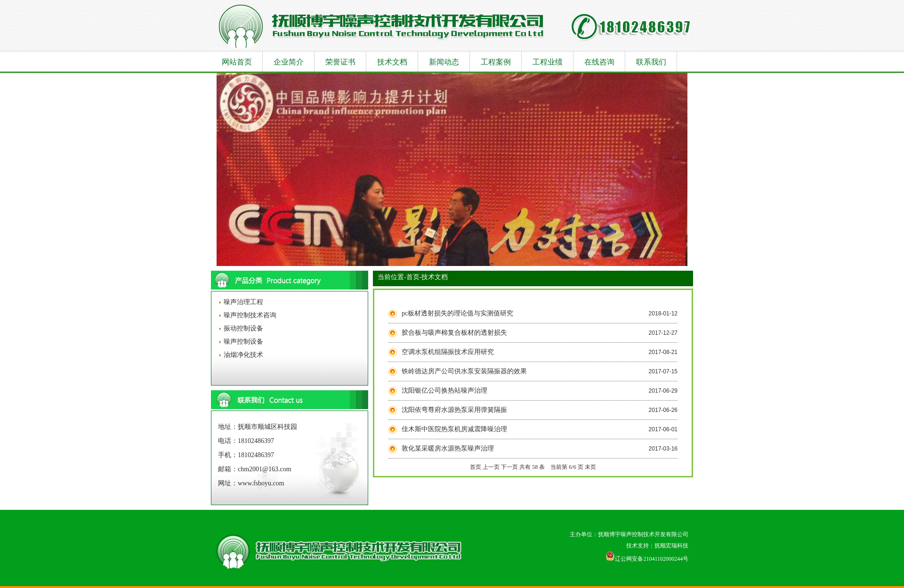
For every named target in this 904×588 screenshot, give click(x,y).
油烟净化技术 (242, 355)
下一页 (509, 467)
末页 (590, 467)
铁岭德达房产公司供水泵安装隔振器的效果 (464, 371)
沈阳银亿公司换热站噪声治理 (444, 391)
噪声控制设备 (242, 342)
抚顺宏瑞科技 (671, 546)
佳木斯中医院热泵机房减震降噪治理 (454, 429)
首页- (414, 277)
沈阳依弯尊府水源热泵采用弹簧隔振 (454, 410)
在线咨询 (599, 62)
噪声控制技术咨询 (249, 315)
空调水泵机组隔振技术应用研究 (448, 352)
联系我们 (651, 62)
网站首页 (237, 62)
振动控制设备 (242, 328)
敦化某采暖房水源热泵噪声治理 (448, 448)
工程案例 (496, 62)
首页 (476, 467)
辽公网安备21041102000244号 (647, 559)
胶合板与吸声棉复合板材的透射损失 (454, 333)
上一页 (491, 467)
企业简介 (289, 62)
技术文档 (392, 62)
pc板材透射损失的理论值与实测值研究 (457, 313)
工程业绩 (548, 62)
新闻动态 (444, 62)
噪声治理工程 (242, 302)
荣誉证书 (340, 62)
